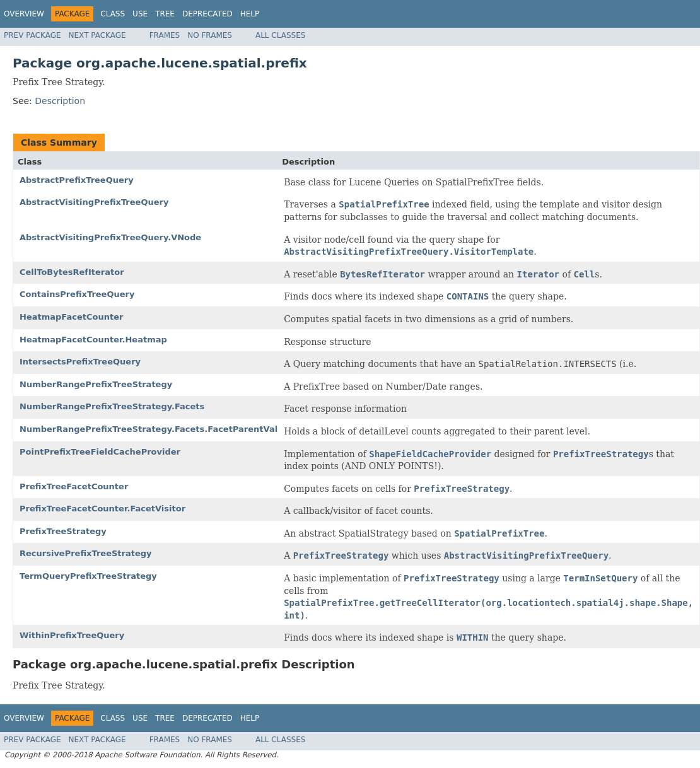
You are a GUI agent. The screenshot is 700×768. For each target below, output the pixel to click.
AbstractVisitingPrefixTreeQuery (94, 202)
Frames (165, 35)
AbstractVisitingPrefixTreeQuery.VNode (110, 237)
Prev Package (32, 35)
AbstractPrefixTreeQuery (77, 180)
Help (250, 14)
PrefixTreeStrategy (63, 531)
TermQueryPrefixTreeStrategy (88, 576)
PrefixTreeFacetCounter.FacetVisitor (102, 509)
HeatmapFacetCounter (71, 317)
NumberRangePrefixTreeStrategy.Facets (112, 406)
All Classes (280, 35)
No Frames (210, 35)
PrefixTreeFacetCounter (74, 486)
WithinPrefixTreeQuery (72, 635)
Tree (165, 14)
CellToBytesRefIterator (72, 272)
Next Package (97, 35)
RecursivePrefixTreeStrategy (86, 553)
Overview (24, 14)
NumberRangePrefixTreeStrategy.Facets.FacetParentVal (149, 429)
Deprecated (207, 14)
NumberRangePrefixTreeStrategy (96, 384)
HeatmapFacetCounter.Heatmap (93, 340)
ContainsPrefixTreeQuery (77, 294)
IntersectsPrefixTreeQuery (80, 362)
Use (140, 14)
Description (60, 101)
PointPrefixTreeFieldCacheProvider (100, 452)
